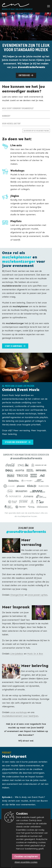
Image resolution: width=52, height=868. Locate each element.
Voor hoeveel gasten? (11, 124)
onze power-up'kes (38, 595)
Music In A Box (35, 654)
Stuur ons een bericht (16, 442)
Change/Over (17, 595)
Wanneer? (6, 116)
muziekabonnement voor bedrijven (20, 716)
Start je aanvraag (14, 346)
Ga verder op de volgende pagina (36, 131)
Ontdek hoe (24, 75)
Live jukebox (17, 654)
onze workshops (19, 712)
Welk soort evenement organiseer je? (18, 108)
